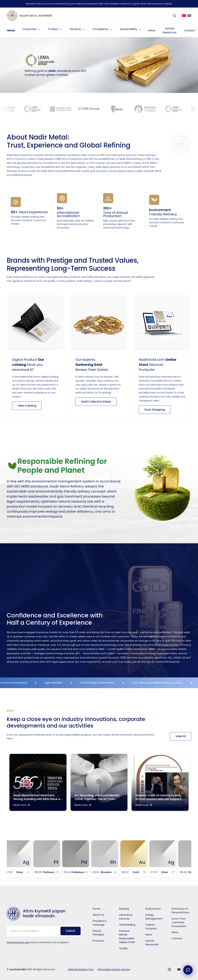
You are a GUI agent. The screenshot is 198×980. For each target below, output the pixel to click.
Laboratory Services (126, 917)
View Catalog (27, 406)
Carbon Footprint (151, 927)
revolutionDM (18, 969)
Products (98, 941)
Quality (123, 948)
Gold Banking (127, 925)
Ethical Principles (98, 933)
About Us (98, 915)
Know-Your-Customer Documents (179, 922)
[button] (31, 29)
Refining (124, 909)
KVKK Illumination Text (18, 942)
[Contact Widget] (188, 970)
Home (11, 30)
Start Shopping (155, 410)
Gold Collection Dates (96, 402)
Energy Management (154, 917)
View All (181, 736)
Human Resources (170, 30)
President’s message (100, 923)
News (152, 30)
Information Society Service (114, 969)
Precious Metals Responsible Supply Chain (127, 936)
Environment (153, 909)
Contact (189, 30)
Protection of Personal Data (180, 911)
